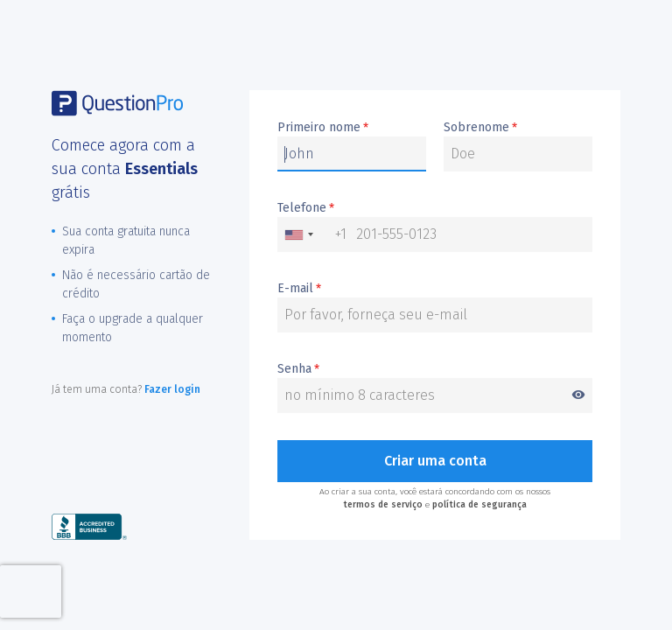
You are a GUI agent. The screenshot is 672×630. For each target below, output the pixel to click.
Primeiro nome (323, 128)
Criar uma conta (435, 461)
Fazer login (172, 389)
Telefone (306, 208)
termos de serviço (383, 505)
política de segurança (479, 505)
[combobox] (312, 234)
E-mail (299, 289)
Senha (435, 370)
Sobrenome (480, 128)
